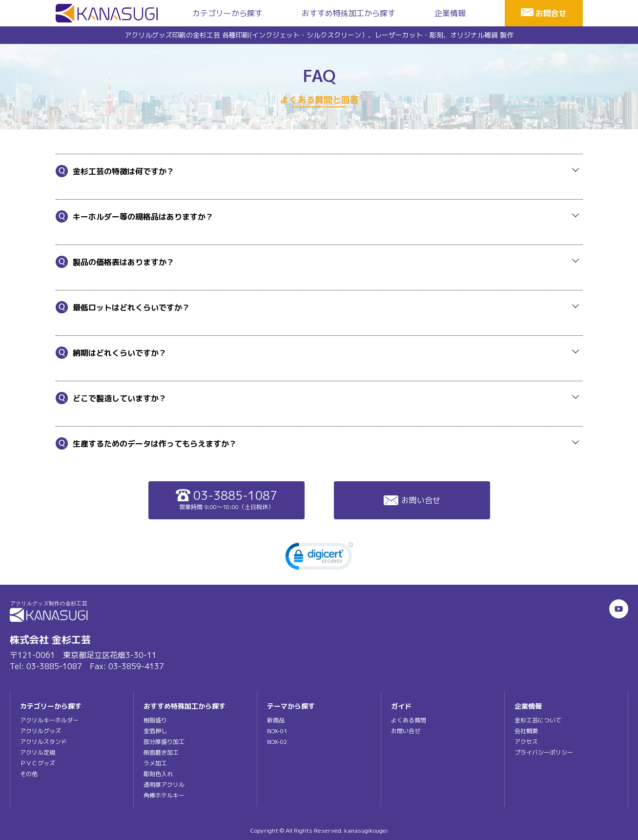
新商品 (276, 720)
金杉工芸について (538, 720)
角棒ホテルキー (164, 795)
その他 (29, 774)
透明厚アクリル (164, 785)
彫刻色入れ (158, 774)
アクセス (526, 742)
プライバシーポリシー (544, 752)
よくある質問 (409, 720)
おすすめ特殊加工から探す (349, 13)
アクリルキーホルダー (49, 720)
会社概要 (526, 731)
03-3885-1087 (226, 499)
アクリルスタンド (43, 742)
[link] (319, 558)
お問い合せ (412, 500)
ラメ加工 (155, 763)
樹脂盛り (155, 720)
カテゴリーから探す (227, 13)
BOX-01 (277, 731)
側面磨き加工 (161, 752)
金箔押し (155, 731)
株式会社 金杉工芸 (50, 639)
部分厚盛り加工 (164, 742)
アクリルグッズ (41, 731)
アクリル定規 (38, 752)
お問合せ (551, 13)
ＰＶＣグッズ (38, 763)
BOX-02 (277, 742)
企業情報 (450, 13)
